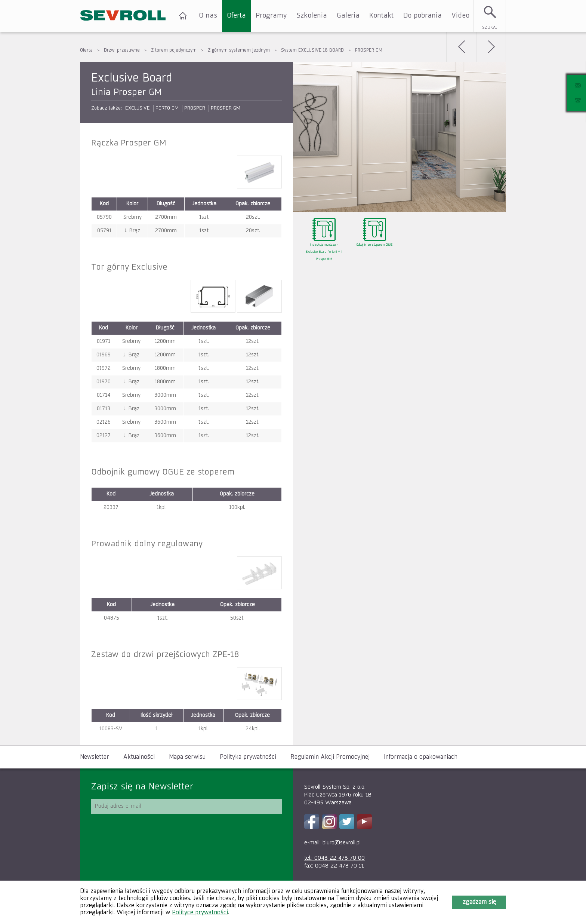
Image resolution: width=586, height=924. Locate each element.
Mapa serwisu (187, 757)
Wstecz (461, 47)
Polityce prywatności (200, 913)
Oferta (236, 16)
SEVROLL (123, 16)
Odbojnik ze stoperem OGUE (374, 245)
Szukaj (490, 27)
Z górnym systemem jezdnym (239, 50)
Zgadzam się (479, 902)
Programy (271, 16)
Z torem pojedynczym (174, 50)
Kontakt (381, 16)
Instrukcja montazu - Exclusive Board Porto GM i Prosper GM (324, 252)
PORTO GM (167, 108)
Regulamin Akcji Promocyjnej (330, 757)
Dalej (491, 47)
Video (460, 16)
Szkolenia (312, 16)
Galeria (348, 16)
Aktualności (139, 757)
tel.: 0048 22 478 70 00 (334, 858)
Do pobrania (422, 16)
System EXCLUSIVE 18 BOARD (312, 50)
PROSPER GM (369, 50)
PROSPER (195, 108)
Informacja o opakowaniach (421, 757)
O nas (208, 16)
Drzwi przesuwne (122, 50)
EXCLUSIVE (138, 108)
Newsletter (95, 757)
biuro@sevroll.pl (342, 843)
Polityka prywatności (248, 757)
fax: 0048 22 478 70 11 (334, 866)
